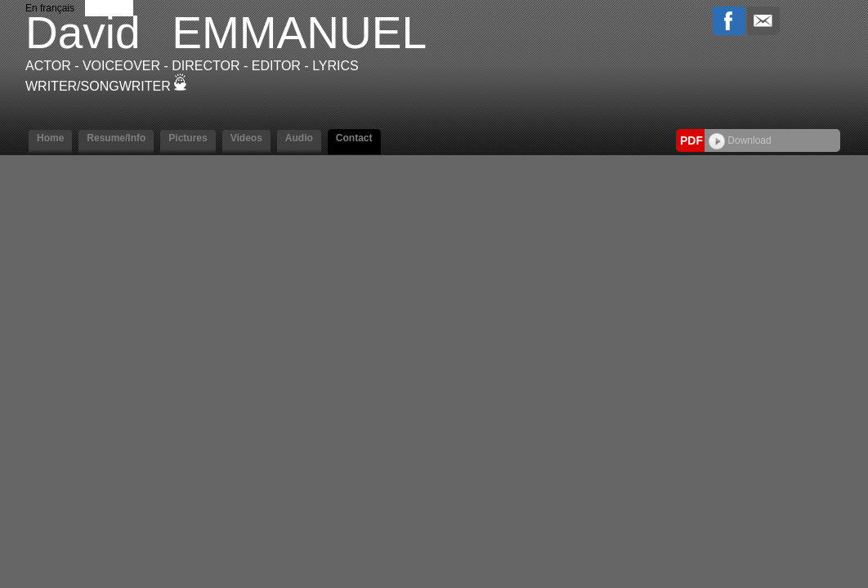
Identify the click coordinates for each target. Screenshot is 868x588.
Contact (354, 138)
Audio (299, 138)
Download (740, 140)
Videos (246, 138)
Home (50, 138)
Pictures (188, 138)
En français (50, 8)
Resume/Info (116, 138)
